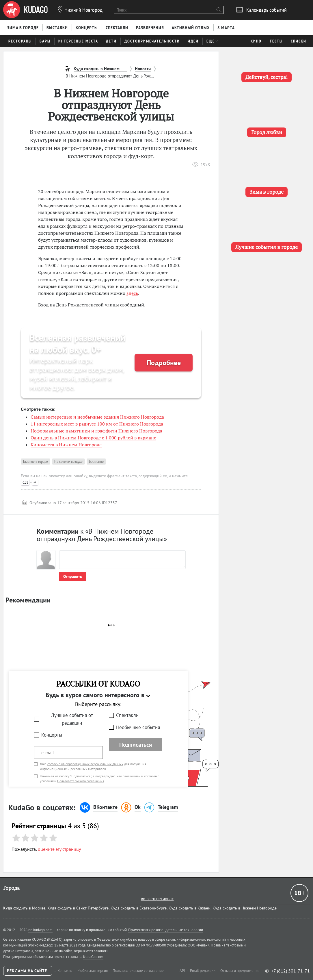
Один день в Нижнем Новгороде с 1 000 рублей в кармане (93, 438)
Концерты (52, 735)
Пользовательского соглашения (81, 781)
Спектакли (127, 715)
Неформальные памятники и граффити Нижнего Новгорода (96, 431)
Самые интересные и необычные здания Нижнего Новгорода (97, 417)
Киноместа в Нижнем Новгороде (66, 445)
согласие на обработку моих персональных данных (85, 764)
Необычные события (138, 727)
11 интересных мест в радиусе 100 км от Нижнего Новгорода (97, 424)
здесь (132, 293)
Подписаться (136, 745)
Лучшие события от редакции (72, 719)
